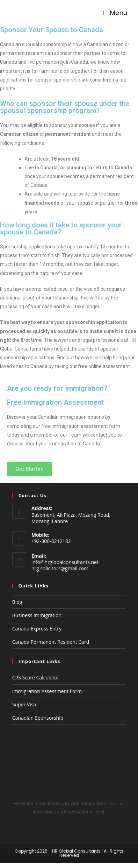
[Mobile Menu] (115, 13)
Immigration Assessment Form (47, 691)
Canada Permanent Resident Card (51, 642)
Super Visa (24, 704)
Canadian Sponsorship (38, 718)
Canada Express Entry (37, 629)
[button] (30, 469)
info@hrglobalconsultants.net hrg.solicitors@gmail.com (65, 565)
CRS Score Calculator (36, 678)
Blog (17, 602)
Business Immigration (37, 615)
